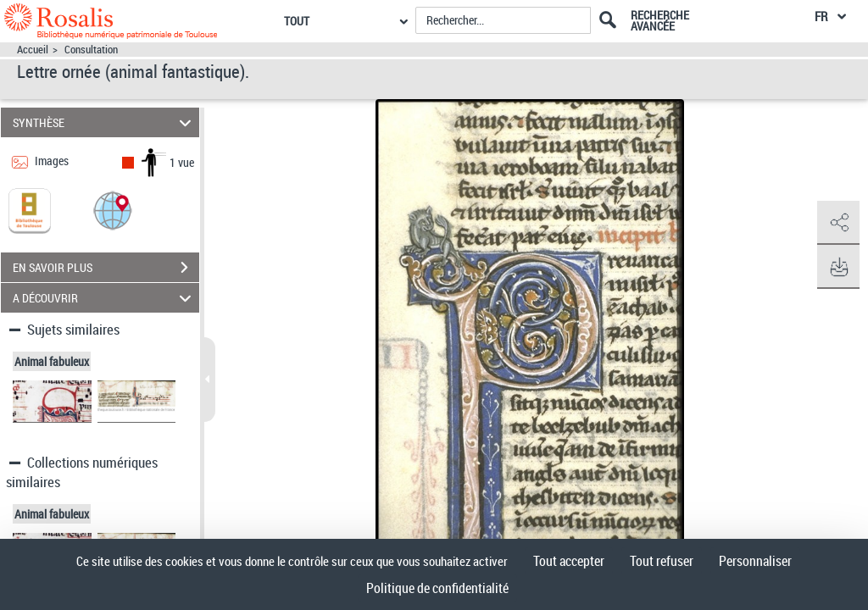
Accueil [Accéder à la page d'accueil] (33, 50)
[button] (113, 210)
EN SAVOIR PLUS (106, 268)
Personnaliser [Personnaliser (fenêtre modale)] (755, 561)
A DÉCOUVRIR (105, 298)
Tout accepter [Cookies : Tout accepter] (569, 561)
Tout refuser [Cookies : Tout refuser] (662, 561)
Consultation (91, 50)
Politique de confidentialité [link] (437, 588)
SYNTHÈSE (105, 122)
